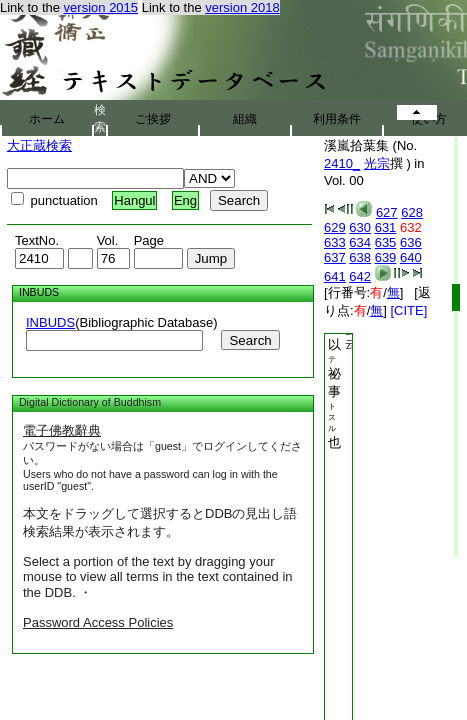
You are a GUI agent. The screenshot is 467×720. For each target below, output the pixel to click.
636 (411, 242)
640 (411, 257)
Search (250, 340)
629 (335, 227)
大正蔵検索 (39, 145)
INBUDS (50, 322)
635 (386, 242)
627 (387, 212)
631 (386, 227)
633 (335, 242)
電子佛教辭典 (62, 430)
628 (412, 212)
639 (386, 257)
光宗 (377, 163)
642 (360, 276)
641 (335, 276)
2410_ (342, 163)
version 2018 (242, 7)
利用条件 (337, 119)
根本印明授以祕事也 (334, 337)
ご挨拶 (153, 119)
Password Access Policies (98, 622)
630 (360, 227)
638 (360, 257)
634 (360, 242)
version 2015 (101, 7)
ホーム (47, 119)
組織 (245, 119)
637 (335, 257)
